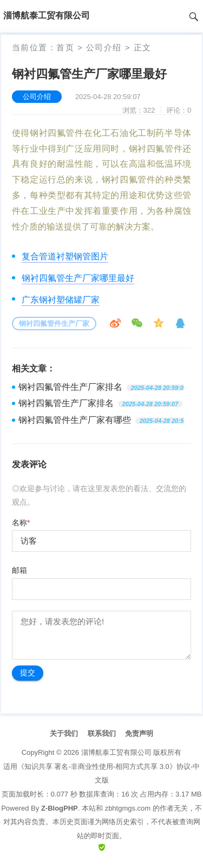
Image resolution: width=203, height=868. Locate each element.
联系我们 (102, 733)
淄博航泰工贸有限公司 (116, 752)
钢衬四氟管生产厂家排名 (66, 403)
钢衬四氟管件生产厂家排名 (70, 387)
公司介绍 (104, 47)
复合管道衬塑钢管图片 (65, 256)
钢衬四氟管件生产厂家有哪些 (75, 420)
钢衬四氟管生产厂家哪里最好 (78, 278)
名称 (21, 523)
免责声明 (139, 733)
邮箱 (19, 570)
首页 (65, 47)
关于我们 (64, 733)
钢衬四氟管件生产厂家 (54, 324)
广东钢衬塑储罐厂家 (61, 300)
